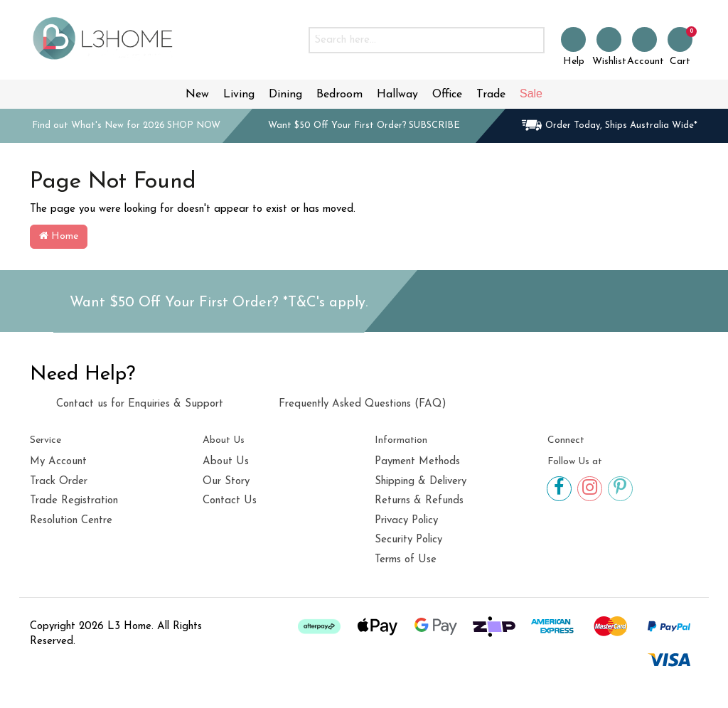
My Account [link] (58, 462)
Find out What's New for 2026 (126, 125)
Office (447, 95)
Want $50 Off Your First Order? (364, 125)
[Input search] (413, 40)
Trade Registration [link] (74, 501)
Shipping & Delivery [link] (421, 482)
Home (59, 236)
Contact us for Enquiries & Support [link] (127, 404)
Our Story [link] (226, 482)
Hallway (397, 95)
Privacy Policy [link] (406, 521)
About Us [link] (226, 462)
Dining (285, 95)
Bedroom (339, 95)
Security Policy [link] (408, 540)
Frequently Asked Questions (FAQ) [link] (349, 402)
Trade (491, 95)
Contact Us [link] (230, 501)
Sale (531, 93)
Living (239, 95)
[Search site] (531, 40)
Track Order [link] (59, 482)
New (197, 95)
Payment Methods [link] (417, 462)
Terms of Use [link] (406, 560)
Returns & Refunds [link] (419, 501)
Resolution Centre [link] (71, 521)
